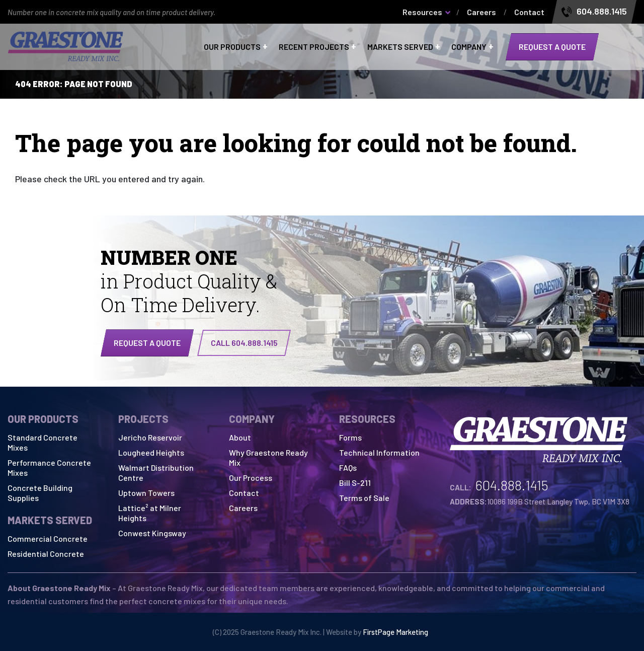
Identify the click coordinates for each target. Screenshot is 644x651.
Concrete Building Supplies (40, 493)
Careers (481, 12)
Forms (350, 437)
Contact (529, 12)
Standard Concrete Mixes (43, 442)
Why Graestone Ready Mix (268, 457)
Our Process (251, 478)
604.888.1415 (602, 12)
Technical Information (379, 452)
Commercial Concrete (48, 538)
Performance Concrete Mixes (49, 467)
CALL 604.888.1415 (244, 343)
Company (469, 47)
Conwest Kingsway (152, 533)
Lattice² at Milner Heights (150, 513)
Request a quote (552, 47)
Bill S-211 (355, 483)
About (240, 437)
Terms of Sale (364, 498)
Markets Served (400, 47)
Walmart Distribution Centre (156, 473)
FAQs (348, 467)
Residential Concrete (46, 554)
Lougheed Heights (151, 452)
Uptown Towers (146, 493)
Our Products (232, 47)
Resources (422, 12)
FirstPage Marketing (395, 632)
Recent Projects (314, 47)
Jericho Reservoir (150, 437)
